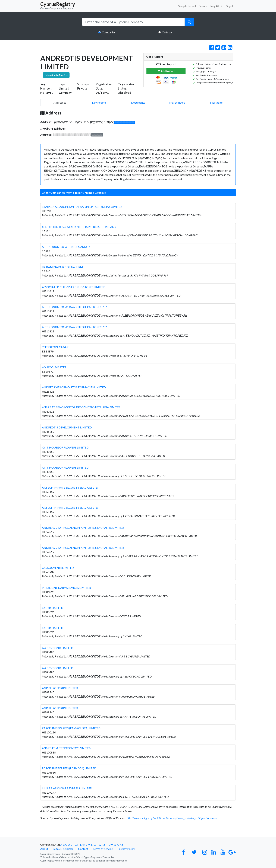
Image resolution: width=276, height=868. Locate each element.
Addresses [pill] (60, 102)
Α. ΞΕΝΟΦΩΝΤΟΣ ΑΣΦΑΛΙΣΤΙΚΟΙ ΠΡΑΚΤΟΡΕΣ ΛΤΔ (75, 307)
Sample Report (187, 6)
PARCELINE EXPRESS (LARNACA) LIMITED (69, 768)
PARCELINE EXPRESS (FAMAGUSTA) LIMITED (71, 728)
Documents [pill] (138, 102)
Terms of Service (103, 849)
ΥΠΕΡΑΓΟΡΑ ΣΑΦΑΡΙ (56, 347)
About (44, 849)
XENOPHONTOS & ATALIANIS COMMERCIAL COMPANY (79, 227)
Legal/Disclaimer (63, 849)
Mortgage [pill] (216, 102)
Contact (83, 849)
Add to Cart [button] (166, 71)
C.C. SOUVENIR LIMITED (58, 568)
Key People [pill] (99, 102)
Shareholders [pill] (177, 102)
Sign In (230, 6)
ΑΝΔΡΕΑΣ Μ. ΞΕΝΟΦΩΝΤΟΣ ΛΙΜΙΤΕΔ (66, 748)
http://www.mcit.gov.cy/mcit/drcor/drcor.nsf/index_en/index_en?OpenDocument (172, 818)
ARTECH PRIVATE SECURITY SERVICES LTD (70, 487)
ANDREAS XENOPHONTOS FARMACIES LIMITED (74, 387)
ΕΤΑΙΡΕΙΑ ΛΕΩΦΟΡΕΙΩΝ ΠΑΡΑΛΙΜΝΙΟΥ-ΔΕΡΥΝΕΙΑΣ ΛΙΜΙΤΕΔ (82, 207)
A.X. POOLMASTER (54, 367)
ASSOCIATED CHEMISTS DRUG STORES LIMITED (74, 287)
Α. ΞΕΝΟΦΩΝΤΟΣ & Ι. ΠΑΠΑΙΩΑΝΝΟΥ (66, 247)
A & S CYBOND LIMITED (58, 648)
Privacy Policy (126, 849)
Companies (109, 32)
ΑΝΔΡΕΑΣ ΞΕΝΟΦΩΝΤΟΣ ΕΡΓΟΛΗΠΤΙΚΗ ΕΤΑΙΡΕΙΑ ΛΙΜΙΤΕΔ (81, 407)
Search (203, 6)
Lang (214, 6)
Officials (167, 32)
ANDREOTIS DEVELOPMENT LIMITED (67, 427)
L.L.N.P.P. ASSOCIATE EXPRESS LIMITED (67, 788)
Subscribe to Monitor (56, 75)
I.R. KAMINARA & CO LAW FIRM (62, 267)
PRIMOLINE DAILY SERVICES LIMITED (66, 588)
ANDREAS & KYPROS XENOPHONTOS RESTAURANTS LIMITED (83, 528)
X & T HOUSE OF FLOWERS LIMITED (65, 447)
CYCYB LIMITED (53, 608)
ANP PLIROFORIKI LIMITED (60, 688)
